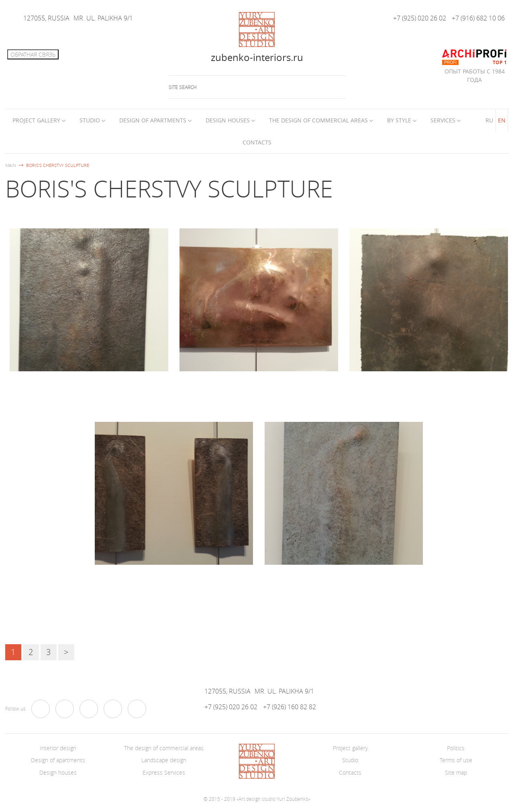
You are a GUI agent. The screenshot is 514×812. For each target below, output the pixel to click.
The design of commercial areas (318, 120)
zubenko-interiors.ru (257, 57)
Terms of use (456, 760)
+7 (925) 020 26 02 (420, 18)
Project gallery (350, 748)
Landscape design (164, 760)
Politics (456, 748)
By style (399, 120)
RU (489, 120)
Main (11, 165)
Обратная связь (33, 54)
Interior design (58, 748)
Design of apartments (153, 120)
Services (443, 120)
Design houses (228, 120)
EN (502, 120)
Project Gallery (36, 120)
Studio (90, 120)
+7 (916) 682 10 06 (478, 18)
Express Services (164, 772)
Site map (456, 772)
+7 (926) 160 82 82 (290, 707)
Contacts (257, 142)
